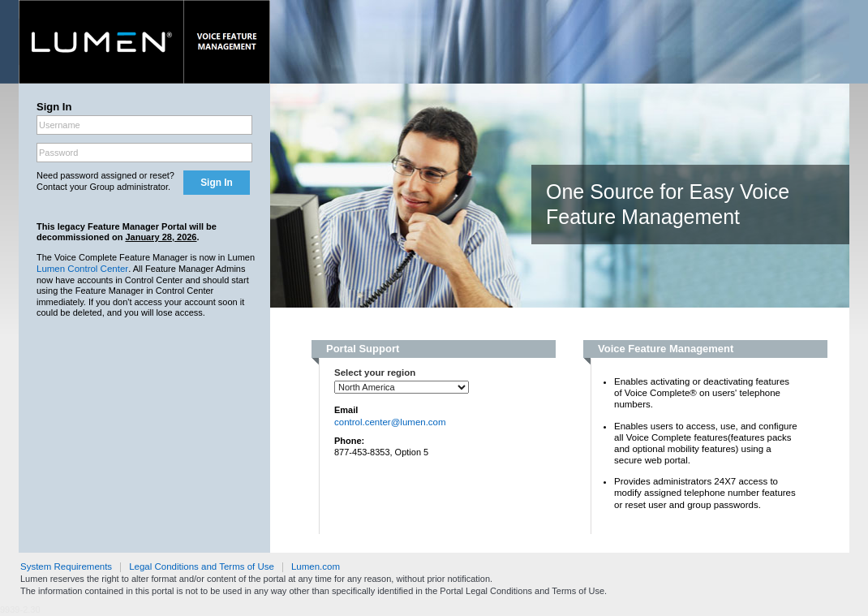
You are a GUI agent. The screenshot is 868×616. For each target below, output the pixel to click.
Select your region (375, 373)
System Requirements (66, 566)
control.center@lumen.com (390, 422)
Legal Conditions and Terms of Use (202, 566)
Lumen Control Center (82, 269)
